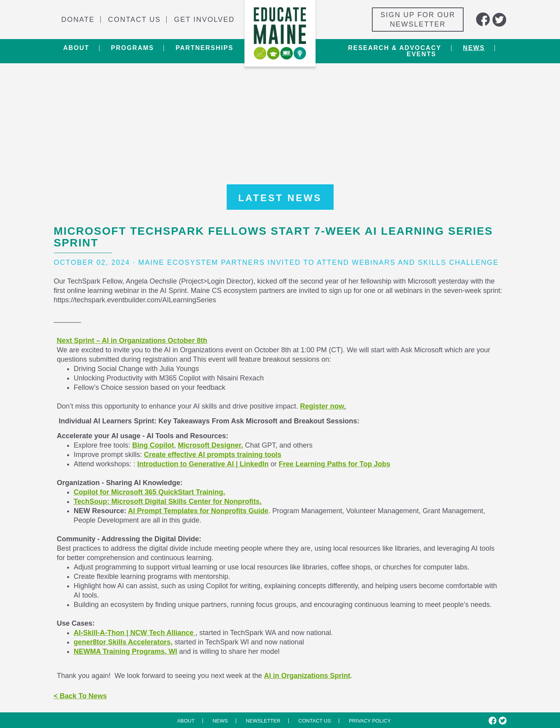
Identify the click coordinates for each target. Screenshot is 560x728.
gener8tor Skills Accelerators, (123, 642)
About (76, 48)
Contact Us (134, 20)
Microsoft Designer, (211, 445)
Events (421, 54)
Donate (78, 20)
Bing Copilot (153, 445)
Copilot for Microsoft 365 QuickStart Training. (149, 492)
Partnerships (204, 48)
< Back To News (80, 696)
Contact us (315, 721)
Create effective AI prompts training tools (213, 455)
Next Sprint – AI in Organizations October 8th (132, 341)
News (474, 48)
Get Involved (204, 20)
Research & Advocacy (395, 48)
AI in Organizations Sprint (307, 676)
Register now (322, 406)
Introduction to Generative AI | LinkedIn (203, 464)
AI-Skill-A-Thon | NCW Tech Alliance (135, 633)
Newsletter (263, 721)
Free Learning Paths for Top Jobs (334, 464)
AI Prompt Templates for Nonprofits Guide (198, 511)
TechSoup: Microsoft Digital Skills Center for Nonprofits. (168, 501)
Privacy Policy (370, 721)
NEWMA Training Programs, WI (125, 651)
